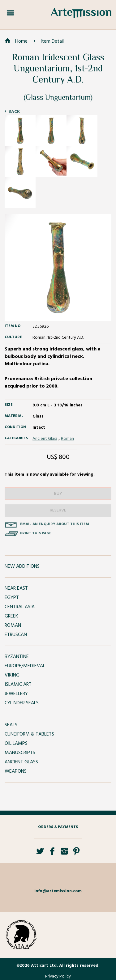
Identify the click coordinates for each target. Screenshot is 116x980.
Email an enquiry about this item (55, 524)
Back (14, 112)
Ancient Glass (45, 439)
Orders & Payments (58, 827)
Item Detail (52, 41)
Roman (67, 439)
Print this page (36, 533)
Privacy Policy (58, 976)
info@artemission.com (58, 891)
